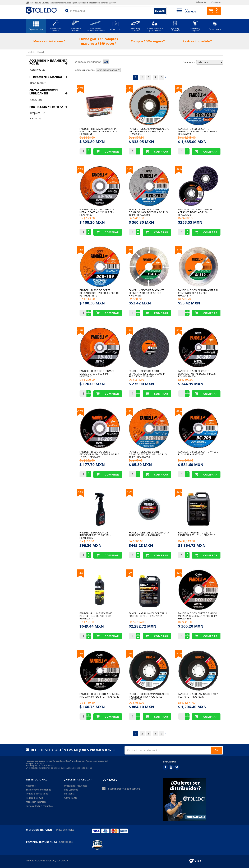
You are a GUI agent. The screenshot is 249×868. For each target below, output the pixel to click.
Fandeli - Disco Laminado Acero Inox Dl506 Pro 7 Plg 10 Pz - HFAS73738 (149, 696)
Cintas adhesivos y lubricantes (44, 92)
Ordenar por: (189, 62)
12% (81, 88)
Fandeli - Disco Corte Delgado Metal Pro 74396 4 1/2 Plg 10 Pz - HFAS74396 (198, 616)
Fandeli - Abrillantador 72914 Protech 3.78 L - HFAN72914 (148, 615)
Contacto (216, 2)
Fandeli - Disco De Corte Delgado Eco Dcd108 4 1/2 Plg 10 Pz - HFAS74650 (148, 454)
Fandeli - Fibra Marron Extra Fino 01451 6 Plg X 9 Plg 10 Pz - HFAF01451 (98, 131)
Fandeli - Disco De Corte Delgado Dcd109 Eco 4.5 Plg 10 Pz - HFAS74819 (99, 293)
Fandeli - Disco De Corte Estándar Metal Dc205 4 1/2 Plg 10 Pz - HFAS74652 (100, 454)
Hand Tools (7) (38, 83)
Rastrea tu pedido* (197, 41)
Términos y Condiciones (38, 790)
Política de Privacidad (37, 794)
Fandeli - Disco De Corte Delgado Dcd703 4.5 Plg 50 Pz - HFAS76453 (197, 131)
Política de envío (34, 798)
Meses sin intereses (36, 802)
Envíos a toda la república (39, 806)
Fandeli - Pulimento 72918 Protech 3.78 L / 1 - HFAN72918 (197, 534)
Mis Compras (71, 790)
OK (216, 750)
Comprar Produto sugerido (108, 152)
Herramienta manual (46, 77)
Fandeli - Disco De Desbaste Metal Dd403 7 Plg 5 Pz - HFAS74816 (97, 374)
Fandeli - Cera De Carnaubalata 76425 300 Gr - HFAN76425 (149, 534)
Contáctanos (71, 798)
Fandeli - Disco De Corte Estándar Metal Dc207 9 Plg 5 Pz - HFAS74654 (197, 374)
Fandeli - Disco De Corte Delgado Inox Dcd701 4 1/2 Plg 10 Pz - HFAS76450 (148, 212)
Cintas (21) (36, 100)
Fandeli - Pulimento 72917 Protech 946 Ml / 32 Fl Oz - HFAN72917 (96, 616)
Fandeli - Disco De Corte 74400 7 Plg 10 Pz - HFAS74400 (198, 453)
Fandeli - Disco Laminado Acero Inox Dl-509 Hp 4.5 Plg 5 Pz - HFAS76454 (149, 131)
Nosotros (31, 786)
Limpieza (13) (38, 113)
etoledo (32, 52)
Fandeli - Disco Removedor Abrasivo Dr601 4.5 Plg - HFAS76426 (195, 212)
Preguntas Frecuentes (76, 786)
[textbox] (115, 11)
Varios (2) (35, 118)
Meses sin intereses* (49, 41)
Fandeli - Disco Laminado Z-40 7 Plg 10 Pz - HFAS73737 (198, 695)
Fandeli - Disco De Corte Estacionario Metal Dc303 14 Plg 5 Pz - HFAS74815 (147, 374)
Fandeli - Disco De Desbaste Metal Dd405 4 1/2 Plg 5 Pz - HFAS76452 (97, 212)
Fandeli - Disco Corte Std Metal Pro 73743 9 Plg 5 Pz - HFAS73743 (100, 695)
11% (130, 249)
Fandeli (41, 52)
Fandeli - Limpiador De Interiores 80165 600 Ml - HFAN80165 (95, 535)
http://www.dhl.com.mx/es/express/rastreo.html (86, 761)
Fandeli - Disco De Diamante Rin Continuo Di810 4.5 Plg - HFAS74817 (198, 293)
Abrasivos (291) (39, 70)
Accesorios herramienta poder (48, 62)
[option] (51, 41)
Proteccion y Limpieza (46, 107)
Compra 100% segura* (148, 41)
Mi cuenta (201, 2)
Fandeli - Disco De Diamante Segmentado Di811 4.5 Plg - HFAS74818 (147, 293)
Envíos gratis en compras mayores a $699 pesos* (98, 41)
